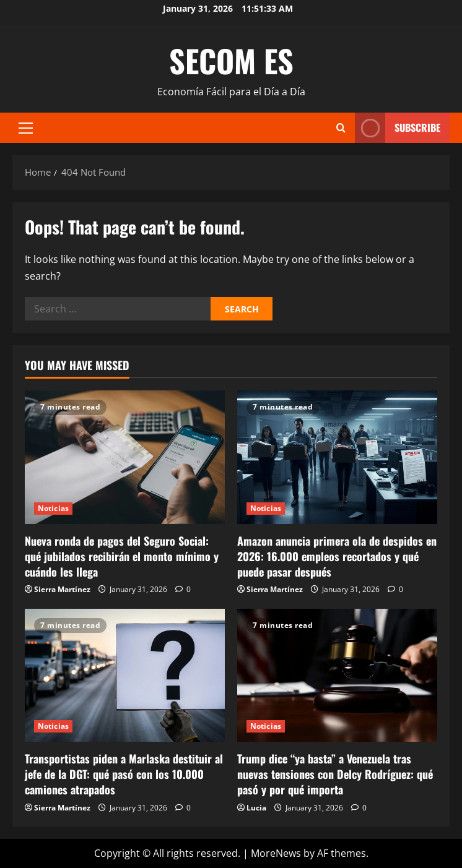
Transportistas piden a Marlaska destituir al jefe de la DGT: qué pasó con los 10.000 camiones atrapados (124, 774)
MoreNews (276, 853)
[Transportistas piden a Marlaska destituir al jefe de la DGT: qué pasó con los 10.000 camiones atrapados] (125, 675)
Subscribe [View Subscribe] (398, 128)
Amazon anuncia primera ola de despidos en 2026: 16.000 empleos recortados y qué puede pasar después (337, 556)
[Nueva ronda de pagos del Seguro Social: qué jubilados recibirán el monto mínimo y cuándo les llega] (125, 457)
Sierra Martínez (62, 589)
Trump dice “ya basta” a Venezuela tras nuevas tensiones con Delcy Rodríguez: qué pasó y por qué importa (335, 774)
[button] (26, 128)
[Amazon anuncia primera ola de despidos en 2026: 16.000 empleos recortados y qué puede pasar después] (337, 457)
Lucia (256, 808)
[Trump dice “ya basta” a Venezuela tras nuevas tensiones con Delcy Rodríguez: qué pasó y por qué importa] (337, 675)
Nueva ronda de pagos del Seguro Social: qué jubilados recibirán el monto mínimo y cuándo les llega (122, 556)
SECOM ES (231, 60)
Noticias (53, 508)
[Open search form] (341, 128)
